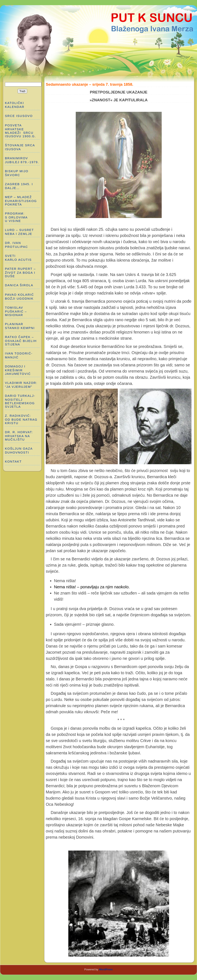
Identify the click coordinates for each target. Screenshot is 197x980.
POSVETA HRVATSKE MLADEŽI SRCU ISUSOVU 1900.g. (20, 131)
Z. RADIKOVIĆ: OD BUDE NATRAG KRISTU (22, 419)
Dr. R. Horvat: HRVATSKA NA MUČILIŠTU (19, 436)
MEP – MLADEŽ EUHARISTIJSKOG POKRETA (21, 201)
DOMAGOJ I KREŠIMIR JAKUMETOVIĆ (18, 370)
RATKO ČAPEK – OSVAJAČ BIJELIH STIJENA (21, 341)
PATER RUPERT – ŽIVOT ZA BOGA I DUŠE (20, 272)
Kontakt (13, 461)
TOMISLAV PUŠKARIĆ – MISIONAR (16, 311)
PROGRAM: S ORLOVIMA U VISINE (16, 217)
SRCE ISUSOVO (19, 116)
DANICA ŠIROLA (19, 285)
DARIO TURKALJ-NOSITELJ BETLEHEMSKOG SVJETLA (20, 401)
